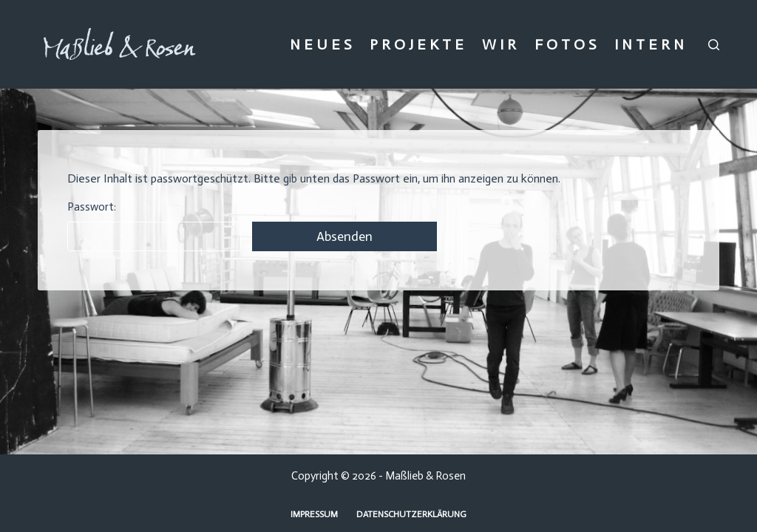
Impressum (314, 514)
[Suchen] (714, 45)
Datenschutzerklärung (411, 514)
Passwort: (154, 226)
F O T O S (565, 44)
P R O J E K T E (417, 44)
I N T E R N (649, 44)
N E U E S (320, 44)
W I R (499, 44)
